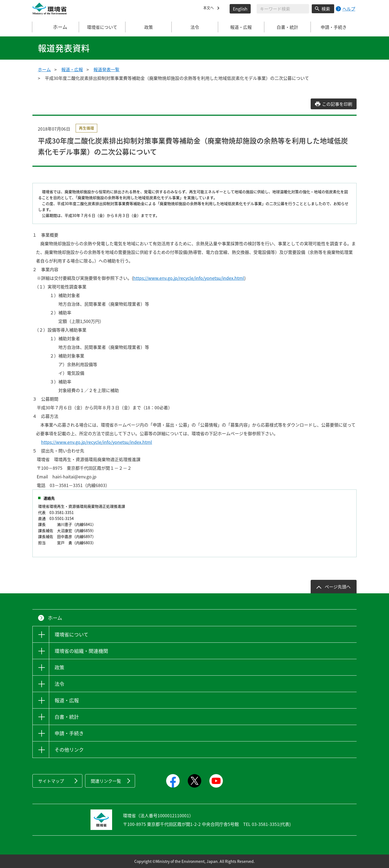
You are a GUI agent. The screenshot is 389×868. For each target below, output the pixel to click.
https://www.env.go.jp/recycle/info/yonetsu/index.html (189, 278)
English (240, 9)
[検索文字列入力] (283, 9)
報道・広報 (72, 69)
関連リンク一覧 (106, 781)
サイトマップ (51, 781)
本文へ (210, 9)
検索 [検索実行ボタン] (326, 9)
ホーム (56, 27)
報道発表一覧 (106, 69)
